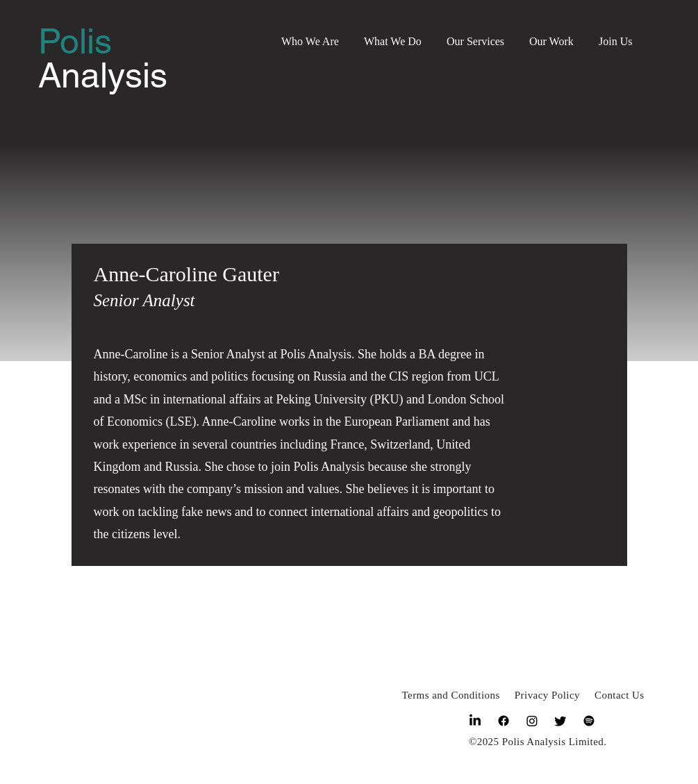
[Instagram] (532, 721)
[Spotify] (589, 721)
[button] (310, 35)
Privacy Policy (547, 695)
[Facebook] (504, 721)
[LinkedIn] (475, 721)
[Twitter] (560, 721)
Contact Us (620, 695)
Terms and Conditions (451, 695)
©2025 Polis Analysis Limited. (538, 742)
